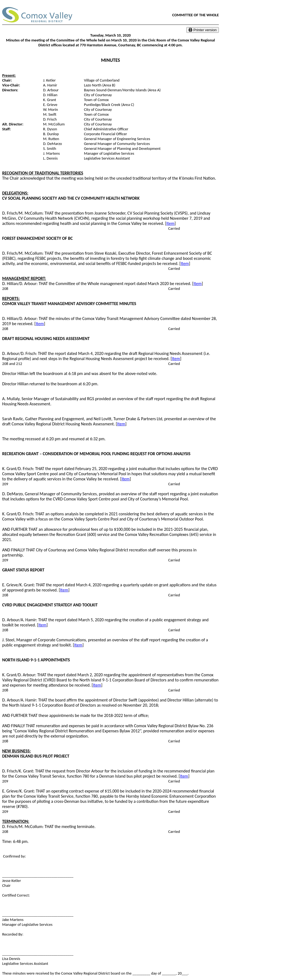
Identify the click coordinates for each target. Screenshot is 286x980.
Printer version (203, 30)
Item (170, 223)
